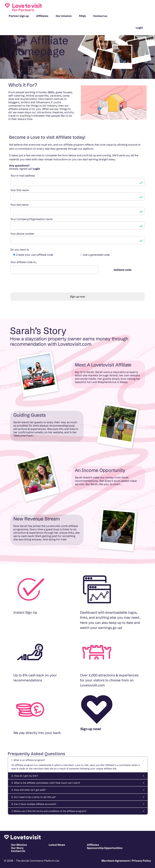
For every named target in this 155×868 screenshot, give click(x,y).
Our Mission (19, 845)
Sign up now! (91, 729)
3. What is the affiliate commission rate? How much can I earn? (46, 783)
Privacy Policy (141, 861)
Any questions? (19, 166)
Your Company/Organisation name (31, 219)
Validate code (123, 270)
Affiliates (42, 16)
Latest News (57, 845)
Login (139, 28)
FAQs (82, 16)
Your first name (20, 190)
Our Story (17, 848)
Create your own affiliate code (35, 255)
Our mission (64, 16)
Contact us (100, 16)
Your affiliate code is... (24, 262)
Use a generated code (96, 255)
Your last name (19, 205)
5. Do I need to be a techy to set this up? (33, 797)
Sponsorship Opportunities (105, 848)
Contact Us (18, 851)
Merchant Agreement (116, 861)
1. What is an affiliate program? (28, 760)
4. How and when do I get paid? (28, 790)
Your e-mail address (23, 176)
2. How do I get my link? (25, 776)
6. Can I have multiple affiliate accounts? (34, 804)
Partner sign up (19, 16)
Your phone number (22, 234)
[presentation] (36, 285)
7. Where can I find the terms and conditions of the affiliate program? (49, 811)
